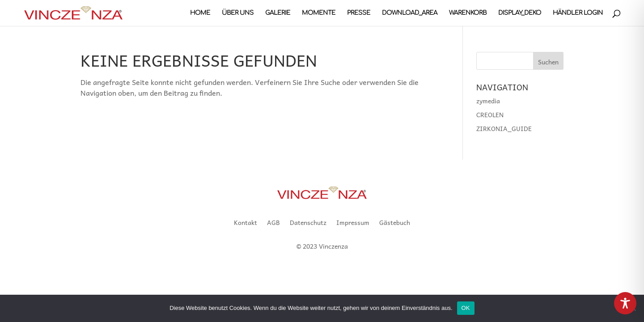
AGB (273, 223)
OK (466, 308)
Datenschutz (308, 223)
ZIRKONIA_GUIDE (504, 128)
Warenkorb (468, 13)
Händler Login (578, 13)
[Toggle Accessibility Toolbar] (625, 303)
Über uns (238, 13)
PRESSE (359, 13)
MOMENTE (319, 13)
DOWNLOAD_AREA (410, 13)
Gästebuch (395, 223)
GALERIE (278, 13)
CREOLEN (490, 114)
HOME (200, 13)
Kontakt (246, 223)
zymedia (488, 101)
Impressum (353, 223)
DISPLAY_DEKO (520, 13)
